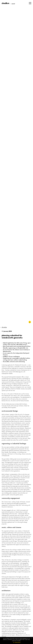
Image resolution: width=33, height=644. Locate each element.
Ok (14, 642)
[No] (31, 638)
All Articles (4, 327)
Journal (13, 4)
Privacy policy (18, 642)
